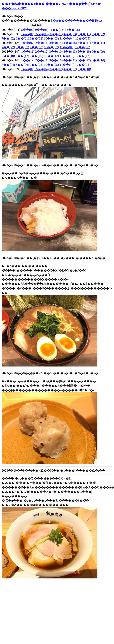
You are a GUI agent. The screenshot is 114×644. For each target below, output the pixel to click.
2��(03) (42, 34)
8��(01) (22, 38)
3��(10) (56, 52)
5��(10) (84, 69)
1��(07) (28, 43)
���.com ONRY (14, 8)
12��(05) (83, 38)
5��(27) (84, 60)
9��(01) (42, 30)
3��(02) (56, 69)
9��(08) (36, 47)
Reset (99, 21)
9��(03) (36, 65)
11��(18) (67, 56)
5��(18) (84, 52)
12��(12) (83, 56)
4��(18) (70, 43)
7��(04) (8, 65)
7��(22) (8, 47)
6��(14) (98, 43)
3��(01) (56, 34)
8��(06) (22, 65)
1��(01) (28, 34)
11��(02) (57, 30)
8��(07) (22, 47)
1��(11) (28, 52)
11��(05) (67, 47)
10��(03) (51, 38)
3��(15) (56, 43)
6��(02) (98, 34)
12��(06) (72, 30)
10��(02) (51, 47)
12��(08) (83, 47)
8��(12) (22, 56)
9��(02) (36, 38)
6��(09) (98, 52)
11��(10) (67, 65)
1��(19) (28, 60)
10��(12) (51, 56)
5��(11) (84, 34)
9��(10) (36, 56)
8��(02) (28, 30)
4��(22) (70, 60)
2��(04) (42, 69)
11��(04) (67, 38)
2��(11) (42, 43)
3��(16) (56, 60)
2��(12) (42, 52)
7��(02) (8, 38)
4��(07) (70, 69)
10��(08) (51, 65)
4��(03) (70, 34)
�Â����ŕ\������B (73, 21)
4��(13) (70, 52)
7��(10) (8, 56)
